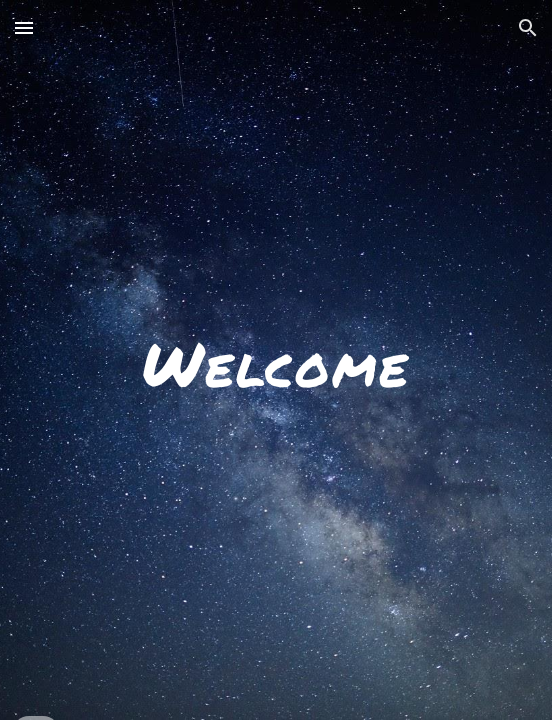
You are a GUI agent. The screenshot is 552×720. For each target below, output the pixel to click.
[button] (24, 27)
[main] (275, 360)
